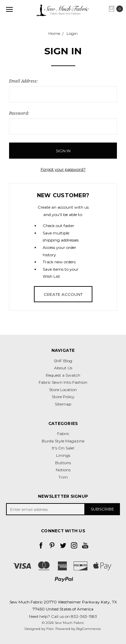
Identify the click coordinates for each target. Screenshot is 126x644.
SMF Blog (63, 361)
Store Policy (63, 397)
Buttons (63, 463)
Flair (50, 629)
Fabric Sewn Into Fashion (63, 382)
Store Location (63, 390)
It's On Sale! (63, 448)
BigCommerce (89, 629)
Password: (19, 113)
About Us (63, 368)
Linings (63, 455)
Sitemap (63, 404)
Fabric (63, 434)
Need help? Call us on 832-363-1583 (63, 616)
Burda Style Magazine (63, 441)
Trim (63, 477)
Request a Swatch (63, 375)
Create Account (63, 294)
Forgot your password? (63, 169)
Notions (63, 470)
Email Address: (23, 81)
